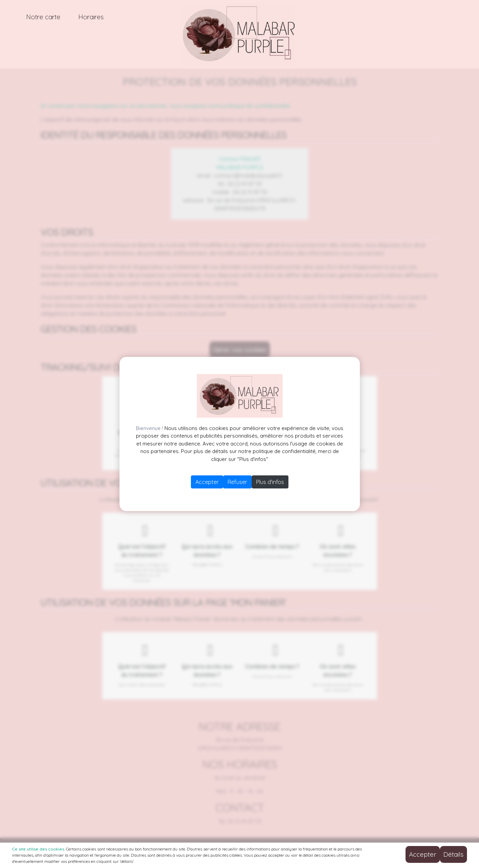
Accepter (207, 482)
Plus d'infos (270, 482)
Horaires (91, 17)
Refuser (237, 482)
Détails (453, 854)
